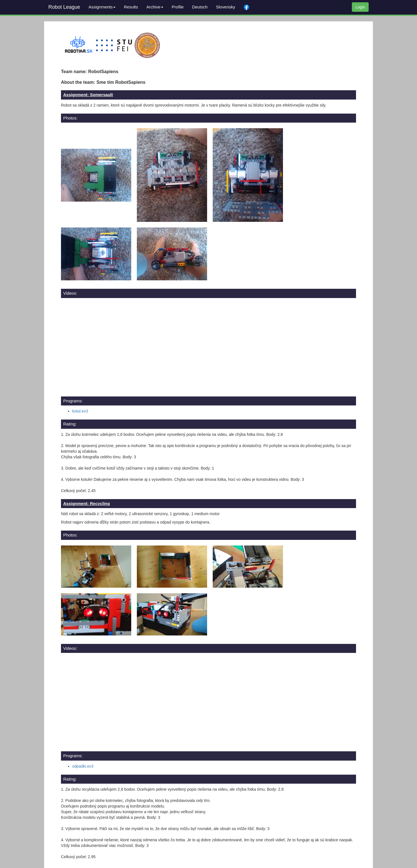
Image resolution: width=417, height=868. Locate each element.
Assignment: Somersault (88, 95)
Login (360, 7)
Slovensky (226, 7)
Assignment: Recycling (87, 503)
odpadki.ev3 (83, 766)
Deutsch (200, 7)
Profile (178, 7)
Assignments (102, 7)
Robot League (64, 7)
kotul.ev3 (80, 411)
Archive (155, 7)
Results (131, 7)
